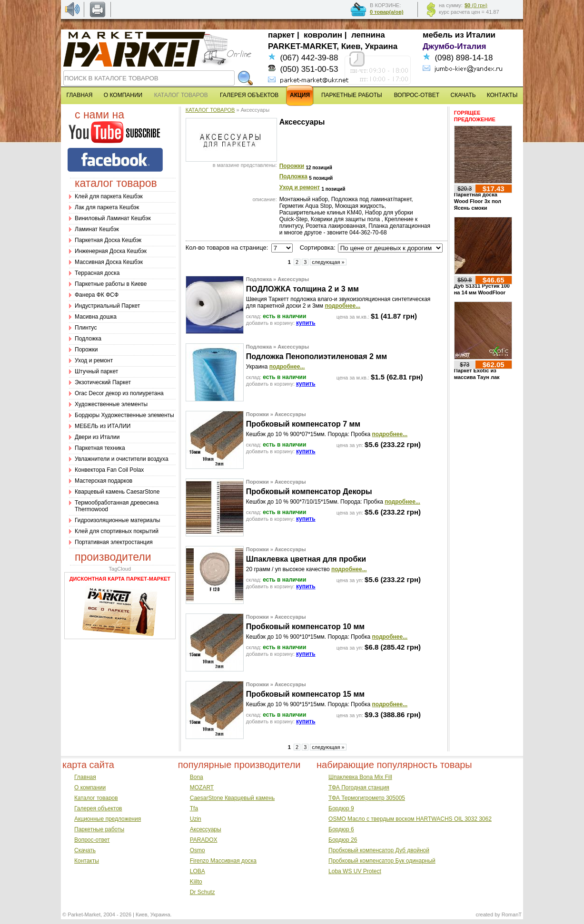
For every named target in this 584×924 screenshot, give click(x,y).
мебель (438, 35)
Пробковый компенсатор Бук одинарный (382, 861)
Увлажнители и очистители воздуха (122, 459)
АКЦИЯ (300, 95)
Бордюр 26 (343, 840)
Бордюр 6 (341, 829)
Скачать (85, 850)
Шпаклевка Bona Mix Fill (360, 777)
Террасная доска (97, 273)
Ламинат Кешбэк (97, 229)
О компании (90, 788)
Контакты (87, 861)
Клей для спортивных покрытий (117, 531)
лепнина (368, 35)
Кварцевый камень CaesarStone (117, 492)
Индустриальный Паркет (107, 306)
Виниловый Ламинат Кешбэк (113, 218)
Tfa (194, 808)
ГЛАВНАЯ (79, 95)
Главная (85, 777)
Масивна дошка (96, 317)
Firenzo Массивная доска (223, 861)
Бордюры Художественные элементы (124, 415)
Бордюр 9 (341, 808)
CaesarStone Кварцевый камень (232, 798)
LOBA (198, 871)
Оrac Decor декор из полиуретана (119, 393)
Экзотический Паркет (103, 382)
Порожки (86, 350)
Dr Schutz (203, 892)
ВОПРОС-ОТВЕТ (417, 95)
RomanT (512, 914)
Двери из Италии (97, 437)
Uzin (196, 819)
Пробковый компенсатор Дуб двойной (379, 850)
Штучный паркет (96, 371)
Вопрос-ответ (92, 840)
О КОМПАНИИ (123, 95)
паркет (281, 35)
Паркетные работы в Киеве (111, 284)
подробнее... (342, 306)
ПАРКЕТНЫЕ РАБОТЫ (352, 95)
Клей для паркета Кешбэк (109, 196)
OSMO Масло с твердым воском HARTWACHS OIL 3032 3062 (410, 819)
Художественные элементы (111, 404)
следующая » (328, 262)
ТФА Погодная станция (359, 788)
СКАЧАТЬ (463, 95)
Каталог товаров (96, 798)
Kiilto (196, 882)
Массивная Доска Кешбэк (109, 262)
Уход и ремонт (94, 360)
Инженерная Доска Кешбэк (111, 251)
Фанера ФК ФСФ (97, 295)
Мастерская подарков (104, 481)
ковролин (323, 35)
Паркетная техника (100, 448)
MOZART (202, 788)
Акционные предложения (108, 819)
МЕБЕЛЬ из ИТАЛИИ (103, 426)
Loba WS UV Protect (355, 871)
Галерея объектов (98, 808)
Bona (197, 777)
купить (306, 323)
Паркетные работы (99, 829)
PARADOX (204, 840)
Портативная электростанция (114, 542)
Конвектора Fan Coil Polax (109, 470)
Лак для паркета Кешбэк (107, 207)
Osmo (198, 850)
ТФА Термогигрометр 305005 (367, 798)
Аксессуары (206, 829)
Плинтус (86, 328)
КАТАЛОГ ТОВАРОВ (210, 110)
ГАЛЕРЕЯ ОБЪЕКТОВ (249, 95)
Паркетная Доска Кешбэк (108, 240)
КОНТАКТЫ (502, 95)
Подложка (88, 339)
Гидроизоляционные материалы (117, 520)
